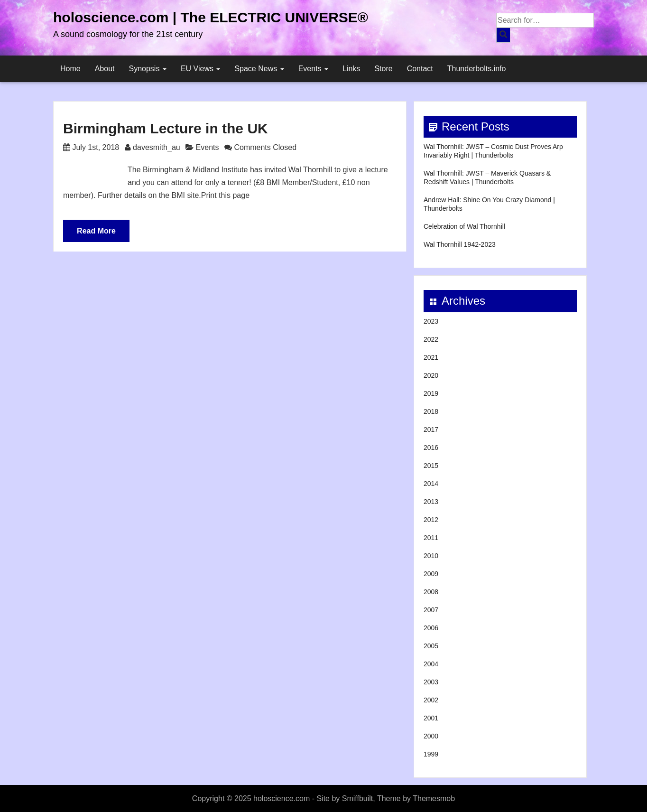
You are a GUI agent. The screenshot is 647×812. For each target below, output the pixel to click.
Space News (259, 69)
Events (313, 69)
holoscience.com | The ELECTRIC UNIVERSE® (211, 17)
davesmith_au (157, 147)
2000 (431, 736)
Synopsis (148, 69)
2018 (431, 411)
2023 (431, 321)
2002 (431, 700)
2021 (431, 357)
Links (351, 69)
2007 (431, 610)
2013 (431, 502)
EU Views (201, 69)
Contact (420, 69)
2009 (431, 574)
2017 (431, 429)
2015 (431, 466)
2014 (431, 484)
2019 (431, 393)
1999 (431, 754)
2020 (431, 375)
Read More (96, 231)
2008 (431, 592)
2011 (431, 538)
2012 (431, 520)
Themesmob (434, 798)
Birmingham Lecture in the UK (166, 128)
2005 (431, 646)
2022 (431, 339)
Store (383, 69)
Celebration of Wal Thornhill (464, 226)
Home (70, 69)
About (105, 69)
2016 (431, 448)
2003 (431, 682)
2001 (431, 718)
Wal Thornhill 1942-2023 (460, 244)
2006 (431, 628)
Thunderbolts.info (477, 69)
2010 (431, 556)
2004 (431, 664)
